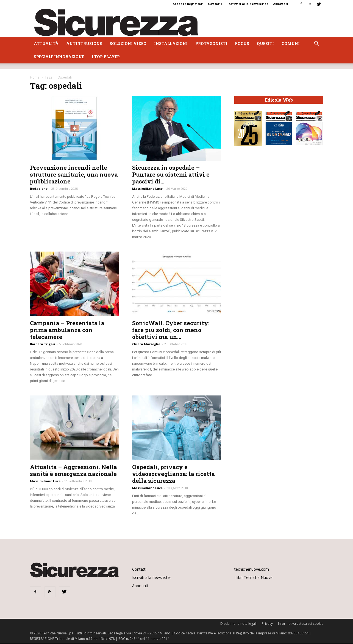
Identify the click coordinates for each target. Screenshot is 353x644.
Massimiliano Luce (147, 189)
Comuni (291, 44)
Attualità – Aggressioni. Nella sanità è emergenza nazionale (73, 470)
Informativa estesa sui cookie (301, 624)
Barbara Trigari (43, 344)
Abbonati (281, 4)
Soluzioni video (128, 44)
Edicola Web (279, 100)
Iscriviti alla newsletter (248, 4)
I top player (106, 57)
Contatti (215, 4)
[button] (317, 44)
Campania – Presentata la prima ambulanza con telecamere (67, 330)
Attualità (46, 44)
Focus (242, 44)
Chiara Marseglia (146, 344)
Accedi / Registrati (188, 4)
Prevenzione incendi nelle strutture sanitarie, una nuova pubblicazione (74, 174)
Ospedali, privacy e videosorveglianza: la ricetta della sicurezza (173, 474)
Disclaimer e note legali (238, 624)
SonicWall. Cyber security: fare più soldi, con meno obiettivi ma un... (171, 330)
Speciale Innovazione (59, 57)
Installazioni (171, 44)
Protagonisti (211, 44)
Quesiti (265, 44)
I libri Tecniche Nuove (253, 577)
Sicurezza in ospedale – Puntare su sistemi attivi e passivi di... (171, 174)
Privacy (267, 624)
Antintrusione (84, 44)
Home (35, 77)
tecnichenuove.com (252, 569)
